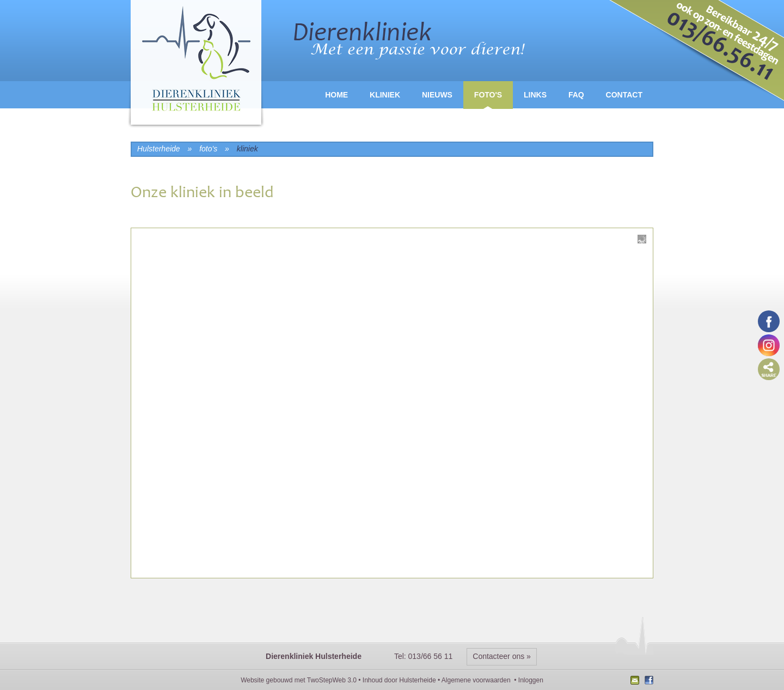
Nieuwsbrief (636, 681)
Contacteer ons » (502, 656)
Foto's (488, 95)
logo (196, 65)
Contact (624, 95)
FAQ (576, 95)
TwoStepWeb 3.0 (332, 680)
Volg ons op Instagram (769, 345)
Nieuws (437, 95)
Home (336, 95)
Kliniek (385, 95)
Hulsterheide (417, 680)
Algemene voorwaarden (476, 680)
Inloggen (531, 680)
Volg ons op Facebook (769, 321)
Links (535, 95)
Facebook (648, 681)
